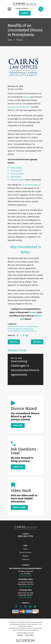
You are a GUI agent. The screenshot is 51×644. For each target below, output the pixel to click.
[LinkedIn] (25, 606)
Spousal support (18, 180)
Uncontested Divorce (29, 331)
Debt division (16, 177)
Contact (33, 312)
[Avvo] (35, 606)
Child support (16, 171)
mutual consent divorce (19, 107)
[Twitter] (21, 606)
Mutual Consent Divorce (16, 327)
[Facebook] (16, 606)
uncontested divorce (31, 185)
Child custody (16, 168)
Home (26, 549)
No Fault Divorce (32, 327)
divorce (26, 97)
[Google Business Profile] (30, 606)
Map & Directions (26, 576)
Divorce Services (25, 553)
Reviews (26, 556)
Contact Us (26, 559)
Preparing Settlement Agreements (20, 329)
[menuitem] (20, 635)
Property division (17, 174)
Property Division (14, 331)
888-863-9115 (26, 536)
